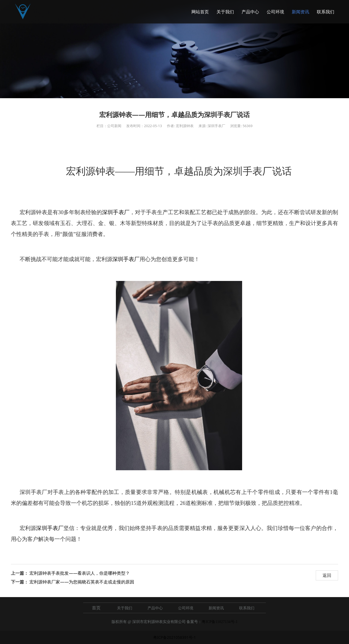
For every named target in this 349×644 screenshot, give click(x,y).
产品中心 (250, 12)
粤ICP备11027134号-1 (220, 622)
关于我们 (225, 12)
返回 (327, 575)
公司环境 (275, 12)
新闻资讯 (300, 12)
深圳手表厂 (116, 212)
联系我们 (326, 12)
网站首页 (200, 12)
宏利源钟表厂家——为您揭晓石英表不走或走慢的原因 (82, 582)
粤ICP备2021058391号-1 (175, 637)
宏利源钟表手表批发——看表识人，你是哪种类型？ (80, 573)
